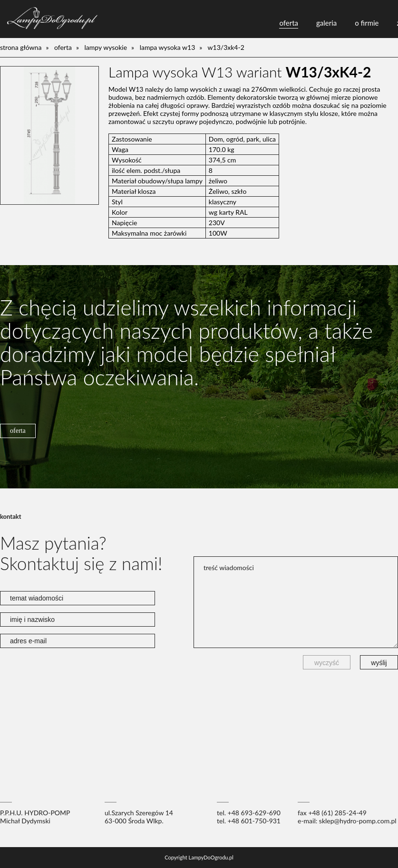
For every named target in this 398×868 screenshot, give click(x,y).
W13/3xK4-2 (226, 47)
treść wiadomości (296, 602)
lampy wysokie (106, 47)
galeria (326, 23)
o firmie (367, 23)
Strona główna (21, 47)
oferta (289, 23)
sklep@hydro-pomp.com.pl (358, 821)
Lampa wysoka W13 (168, 47)
